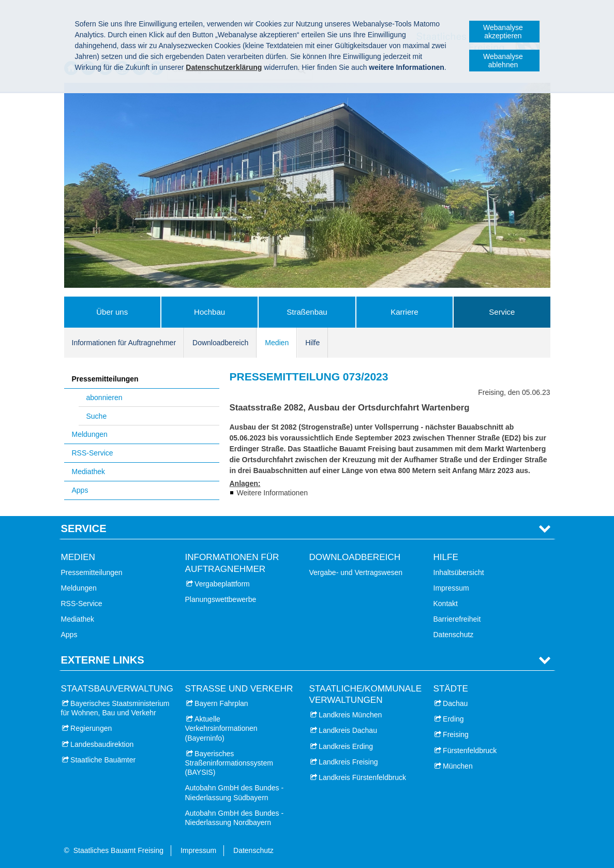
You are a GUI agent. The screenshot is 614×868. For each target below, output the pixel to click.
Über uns (112, 312)
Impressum (451, 588)
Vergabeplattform (222, 584)
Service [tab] (84, 528)
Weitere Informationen (272, 493)
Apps (80, 490)
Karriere (404, 312)
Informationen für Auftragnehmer (124, 343)
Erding (453, 719)
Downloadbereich (220, 343)
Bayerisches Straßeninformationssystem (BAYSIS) (229, 763)
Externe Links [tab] (103, 660)
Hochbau (209, 312)
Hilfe (312, 343)
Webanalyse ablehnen (503, 61)
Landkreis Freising (348, 762)
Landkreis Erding (346, 746)
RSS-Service (93, 453)
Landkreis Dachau (348, 730)
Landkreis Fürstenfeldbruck (362, 777)
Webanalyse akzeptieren (503, 32)
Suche (97, 416)
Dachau (455, 703)
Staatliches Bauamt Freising (118, 850)
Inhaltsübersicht (459, 572)
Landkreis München (350, 715)
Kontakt (446, 604)
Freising (456, 734)
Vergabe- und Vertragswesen (356, 572)
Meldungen (90, 434)
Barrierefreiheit (457, 619)
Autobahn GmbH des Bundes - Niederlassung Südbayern (235, 792)
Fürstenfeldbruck (470, 751)
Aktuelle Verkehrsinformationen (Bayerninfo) (221, 728)
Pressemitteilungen (105, 379)
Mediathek (89, 472)
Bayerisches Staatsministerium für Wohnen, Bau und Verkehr (115, 708)
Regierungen (91, 728)
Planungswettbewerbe (221, 599)
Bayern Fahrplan (221, 703)
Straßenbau (307, 312)
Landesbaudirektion (102, 744)
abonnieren (104, 398)
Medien (277, 343)
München (458, 766)
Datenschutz (454, 635)
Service (502, 312)
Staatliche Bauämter (103, 760)
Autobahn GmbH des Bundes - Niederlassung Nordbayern (235, 818)
